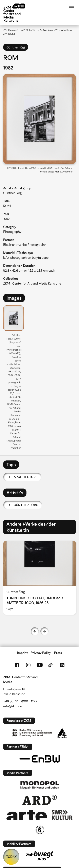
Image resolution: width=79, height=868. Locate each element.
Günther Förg (26, 505)
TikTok (51, 665)
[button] (40, 119)
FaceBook (17, 665)
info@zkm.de (13, 706)
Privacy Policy (41, 653)
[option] (15, 379)
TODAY (11, 857)
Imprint (22, 653)
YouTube (40, 665)
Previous (35, 631)
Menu (72, 8)
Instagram (28, 665)
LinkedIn (62, 665)
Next (44, 631)
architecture (26, 477)
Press (58, 653)
